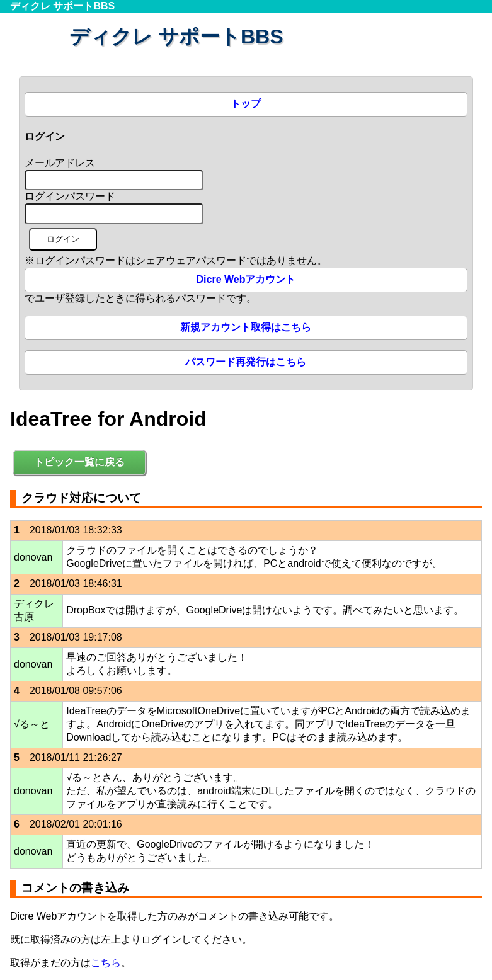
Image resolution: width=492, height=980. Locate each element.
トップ (246, 104)
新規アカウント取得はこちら (246, 327)
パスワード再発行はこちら (246, 362)
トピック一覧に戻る (79, 462)
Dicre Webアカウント (246, 279)
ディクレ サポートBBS (62, 6)
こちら (106, 963)
